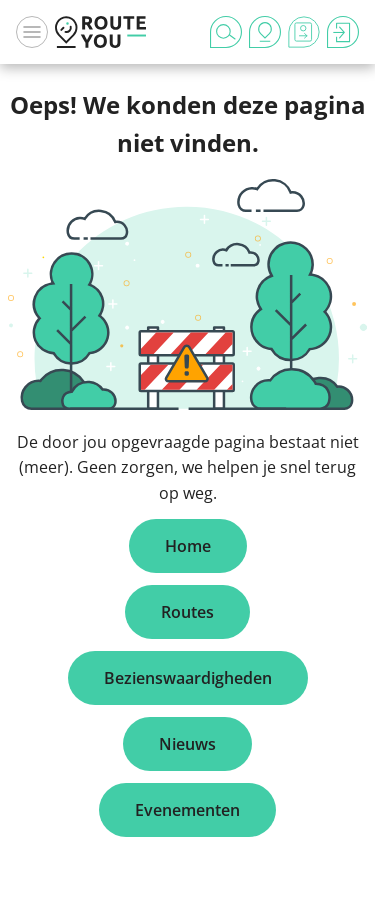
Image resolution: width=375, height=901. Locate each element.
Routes (187, 612)
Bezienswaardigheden (188, 678)
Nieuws (187, 744)
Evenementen (187, 810)
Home (188, 546)
